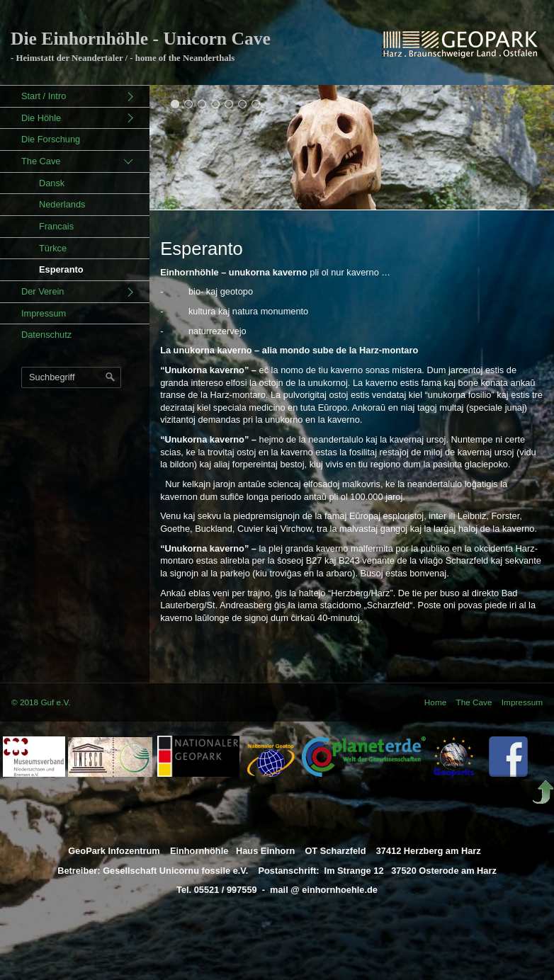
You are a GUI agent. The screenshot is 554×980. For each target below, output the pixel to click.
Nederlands (62, 204)
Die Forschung (51, 139)
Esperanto (61, 269)
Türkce (53, 248)
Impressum (44, 313)
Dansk (52, 183)
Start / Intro (44, 96)
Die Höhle (41, 118)
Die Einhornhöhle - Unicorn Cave (141, 39)
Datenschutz (46, 335)
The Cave (41, 161)
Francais (56, 226)
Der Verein (43, 291)
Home (435, 702)
